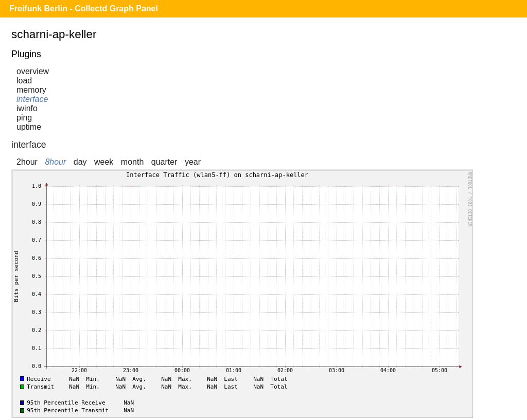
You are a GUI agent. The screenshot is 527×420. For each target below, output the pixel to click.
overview (33, 71)
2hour (27, 162)
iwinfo (27, 108)
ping (24, 118)
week (104, 162)
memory (31, 90)
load (24, 81)
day (80, 162)
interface (32, 99)
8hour (55, 162)
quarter (164, 162)
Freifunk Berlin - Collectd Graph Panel (84, 8)
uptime (29, 127)
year (193, 162)
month (132, 162)
